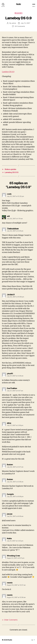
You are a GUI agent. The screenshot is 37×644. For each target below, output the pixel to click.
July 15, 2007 (25, 23)
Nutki (19, 4)
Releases (18, 13)
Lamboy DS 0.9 (8, 72)
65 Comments (20, 26)
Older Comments (10, 620)
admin (14, 23)
